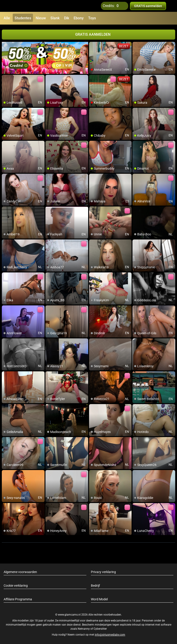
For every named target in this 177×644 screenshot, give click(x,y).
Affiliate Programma (18, 599)
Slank (55, 18)
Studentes (23, 18)
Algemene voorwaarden (20, 572)
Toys (92, 18)
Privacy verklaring (103, 572)
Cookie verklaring (16, 586)
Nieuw (41, 18)
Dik (67, 18)
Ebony (79, 18)
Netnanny (84, 629)
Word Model (99, 599)
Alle (7, 18)
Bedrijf (95, 586)
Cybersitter (100, 629)
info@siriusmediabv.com (110, 635)
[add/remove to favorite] (93, 45)
